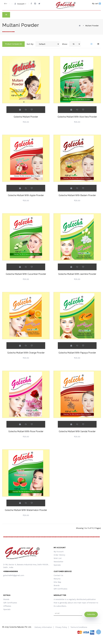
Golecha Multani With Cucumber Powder (26, 274)
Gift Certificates (60, 589)
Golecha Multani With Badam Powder (77, 195)
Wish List (58, 558)
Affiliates (7, 606)
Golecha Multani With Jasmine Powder (77, 274)
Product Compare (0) (14, 44)
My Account (59, 552)
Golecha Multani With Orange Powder (26, 353)
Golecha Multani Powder (26, 117)
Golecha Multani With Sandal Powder (77, 431)
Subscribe (91, 614)
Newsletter (58, 562)
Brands (57, 585)
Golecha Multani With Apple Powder (26, 195)
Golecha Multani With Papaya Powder (77, 353)
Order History (59, 555)
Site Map (57, 582)
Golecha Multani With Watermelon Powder (26, 510)
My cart (96, 4)
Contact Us (58, 575)
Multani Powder (92, 26)
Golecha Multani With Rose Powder (26, 431)
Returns (57, 579)
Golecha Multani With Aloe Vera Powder (77, 117)
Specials (57, 565)
